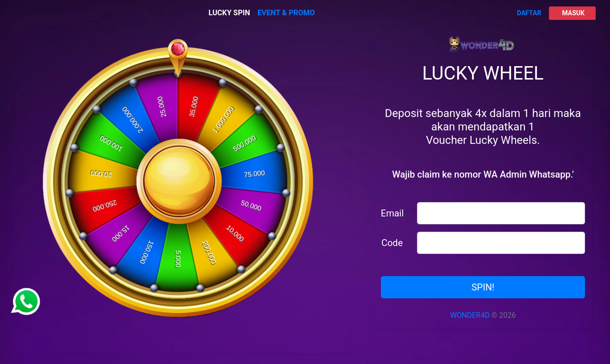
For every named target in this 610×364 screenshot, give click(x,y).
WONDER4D (470, 315)
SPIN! (483, 287)
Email (392, 213)
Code (392, 243)
